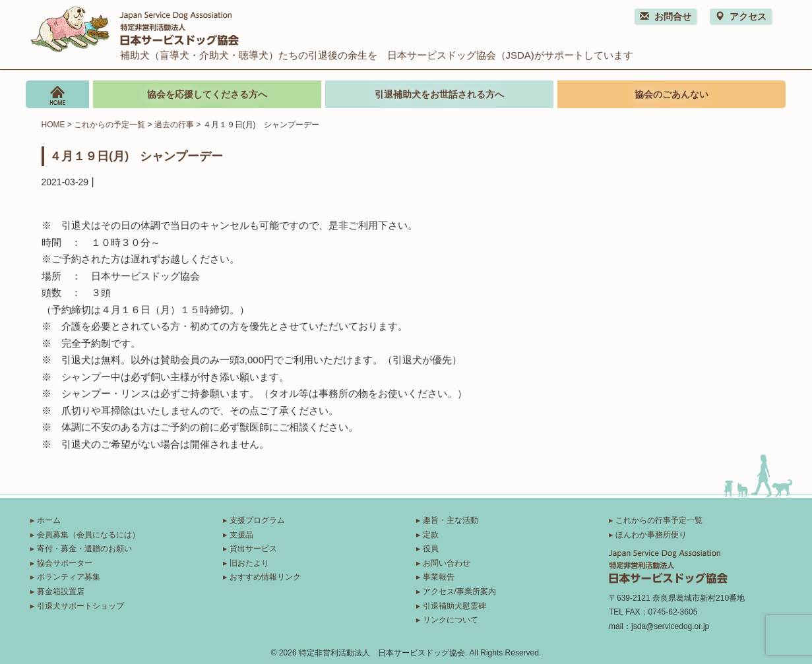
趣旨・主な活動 (451, 520)
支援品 (241, 535)
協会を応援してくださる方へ (207, 94)
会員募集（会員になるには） (88, 535)
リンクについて (451, 620)
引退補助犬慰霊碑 (454, 606)
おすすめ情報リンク (265, 577)
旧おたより (249, 563)
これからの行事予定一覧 (659, 520)
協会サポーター (65, 563)
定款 (431, 535)
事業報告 (439, 577)
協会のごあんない (671, 94)
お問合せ (666, 16)
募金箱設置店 (61, 591)
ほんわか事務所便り (651, 535)
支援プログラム (257, 520)
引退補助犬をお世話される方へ (439, 94)
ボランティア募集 (69, 577)
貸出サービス (253, 549)
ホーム (49, 520)
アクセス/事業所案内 (459, 591)
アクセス (741, 16)
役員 (431, 549)
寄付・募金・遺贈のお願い (84, 549)
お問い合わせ (447, 563)
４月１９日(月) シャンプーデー (136, 156)
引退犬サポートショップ (80, 606)
